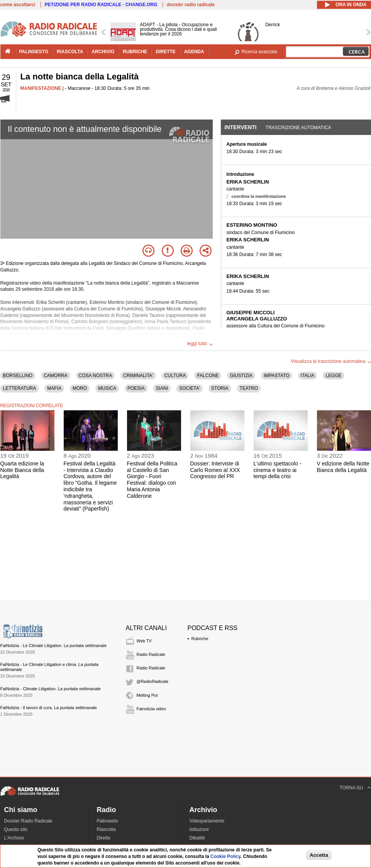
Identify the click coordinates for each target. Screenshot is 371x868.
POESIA (136, 388)
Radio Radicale (151, 654)
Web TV (144, 641)
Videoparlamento (207, 821)
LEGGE (333, 376)
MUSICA (107, 388)
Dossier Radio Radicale (28, 821)
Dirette (104, 838)
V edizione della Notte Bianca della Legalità (343, 467)
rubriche (135, 52)
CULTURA (175, 376)
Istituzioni (199, 829)
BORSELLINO (18, 376)
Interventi (241, 127)
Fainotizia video (151, 709)
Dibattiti (197, 838)
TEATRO (249, 388)
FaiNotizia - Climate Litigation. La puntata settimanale (51, 689)
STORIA (220, 388)
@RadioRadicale (153, 681)
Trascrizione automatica (298, 128)
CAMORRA (55, 376)
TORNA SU (351, 788)
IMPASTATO (276, 376)
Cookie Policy (225, 856)
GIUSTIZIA (241, 376)
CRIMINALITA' (138, 376)
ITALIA (308, 376)
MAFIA (54, 388)
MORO (80, 388)
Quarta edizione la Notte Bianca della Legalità (22, 470)
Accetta (319, 855)
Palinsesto (108, 821)
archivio (103, 52)
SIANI (162, 388)
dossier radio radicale (191, 5)
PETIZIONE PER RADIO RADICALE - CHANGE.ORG (101, 5)
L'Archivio (14, 838)
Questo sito (16, 829)
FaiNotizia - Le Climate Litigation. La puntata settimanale (54, 646)
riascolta (70, 52)
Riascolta (106, 829)
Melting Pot (147, 695)
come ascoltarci (18, 5)
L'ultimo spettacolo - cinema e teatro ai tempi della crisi (278, 470)
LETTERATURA (20, 388)
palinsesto (34, 52)
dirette (165, 52)
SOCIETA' (190, 388)
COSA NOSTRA (96, 376)
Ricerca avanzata (260, 52)
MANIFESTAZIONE (41, 88)
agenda (194, 52)
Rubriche (200, 639)
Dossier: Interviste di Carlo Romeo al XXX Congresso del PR (215, 470)
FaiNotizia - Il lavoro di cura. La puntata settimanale (49, 708)
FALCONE (208, 376)
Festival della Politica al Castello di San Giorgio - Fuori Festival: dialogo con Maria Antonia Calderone (152, 480)
